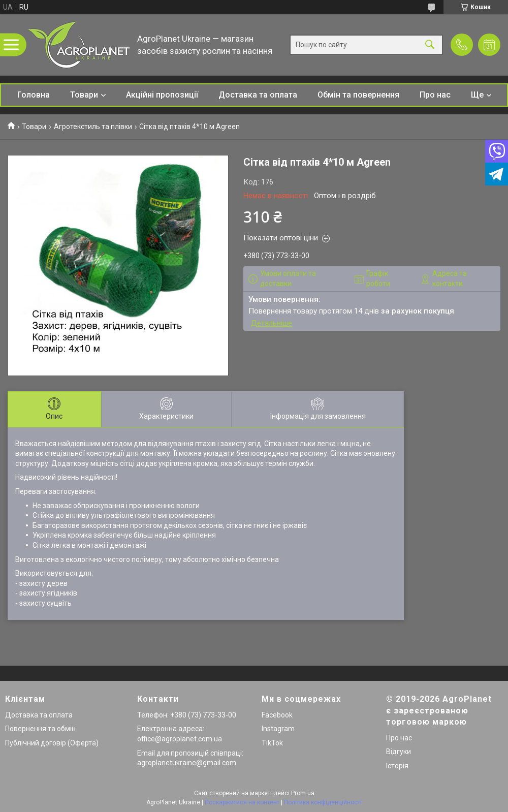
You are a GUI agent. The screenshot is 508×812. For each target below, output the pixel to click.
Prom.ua (303, 793)
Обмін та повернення (358, 95)
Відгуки (399, 752)
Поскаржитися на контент (242, 802)
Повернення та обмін (40, 729)
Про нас (435, 95)
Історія (397, 766)
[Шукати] (430, 45)
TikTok (272, 743)
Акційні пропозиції (162, 95)
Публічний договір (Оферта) (52, 743)
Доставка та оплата (258, 95)
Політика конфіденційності (323, 802)
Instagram (278, 729)
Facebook (277, 715)
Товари (84, 95)
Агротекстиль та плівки (93, 127)
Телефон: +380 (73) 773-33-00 (187, 715)
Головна (34, 95)
